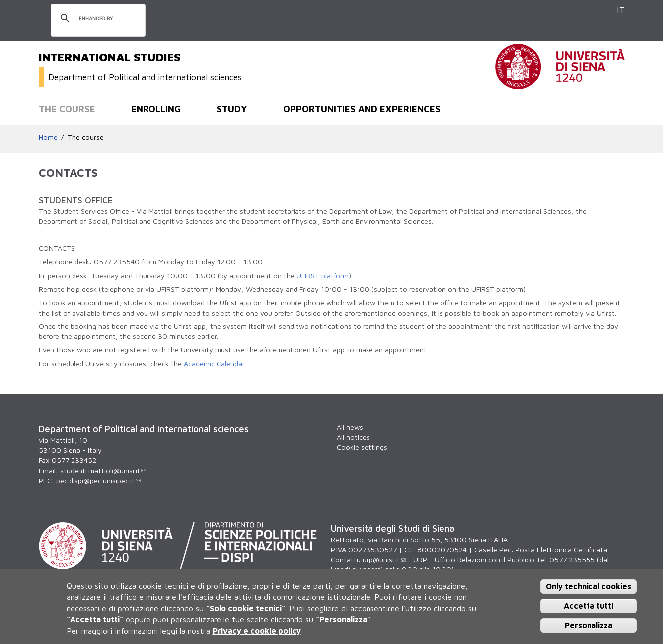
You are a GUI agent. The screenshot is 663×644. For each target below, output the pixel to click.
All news (350, 427)
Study (232, 109)
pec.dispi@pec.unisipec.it (98, 480)
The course (67, 109)
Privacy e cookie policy (257, 631)
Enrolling (156, 109)
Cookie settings (362, 447)
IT (621, 10)
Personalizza (589, 625)
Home (48, 137)
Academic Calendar (214, 363)
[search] (97, 19)
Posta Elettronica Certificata (561, 549)
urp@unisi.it (384, 559)
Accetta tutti (589, 606)
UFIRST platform (323, 276)
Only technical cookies (589, 586)
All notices (353, 437)
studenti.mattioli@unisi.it (103, 470)
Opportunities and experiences (362, 109)
